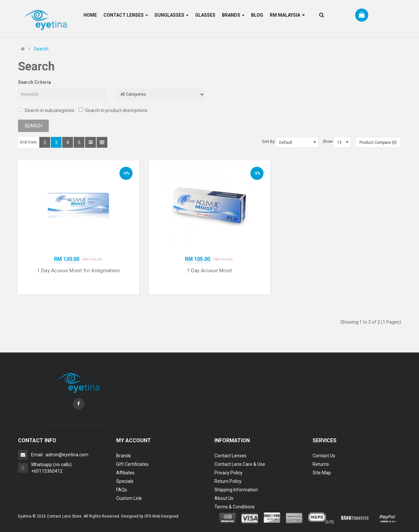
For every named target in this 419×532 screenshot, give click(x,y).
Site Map (322, 473)
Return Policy (228, 481)
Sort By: (269, 142)
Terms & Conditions (235, 507)
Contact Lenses (230, 456)
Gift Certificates (132, 464)
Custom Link (129, 498)
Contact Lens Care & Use (240, 464)
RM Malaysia (287, 15)
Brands (124, 456)
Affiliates (125, 473)
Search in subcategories (46, 110)
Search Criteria (35, 82)
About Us (224, 498)
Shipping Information (236, 490)
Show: (328, 142)
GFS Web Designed (161, 516)
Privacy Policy (228, 473)
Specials (125, 481)
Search (41, 49)
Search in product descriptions (113, 110)
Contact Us (324, 456)
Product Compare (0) (378, 142)
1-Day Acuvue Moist (209, 271)
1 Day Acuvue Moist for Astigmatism (78, 271)
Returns (321, 464)
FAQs (122, 490)
